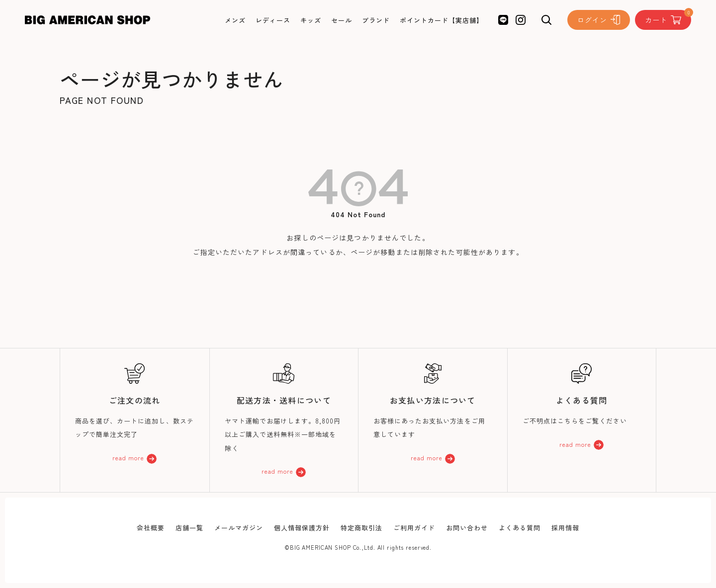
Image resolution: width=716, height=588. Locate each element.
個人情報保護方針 (302, 528)
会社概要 (151, 528)
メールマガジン (239, 528)
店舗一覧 (189, 528)
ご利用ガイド (414, 528)
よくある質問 (520, 528)
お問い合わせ (467, 528)
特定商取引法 (361, 528)
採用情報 (565, 528)
